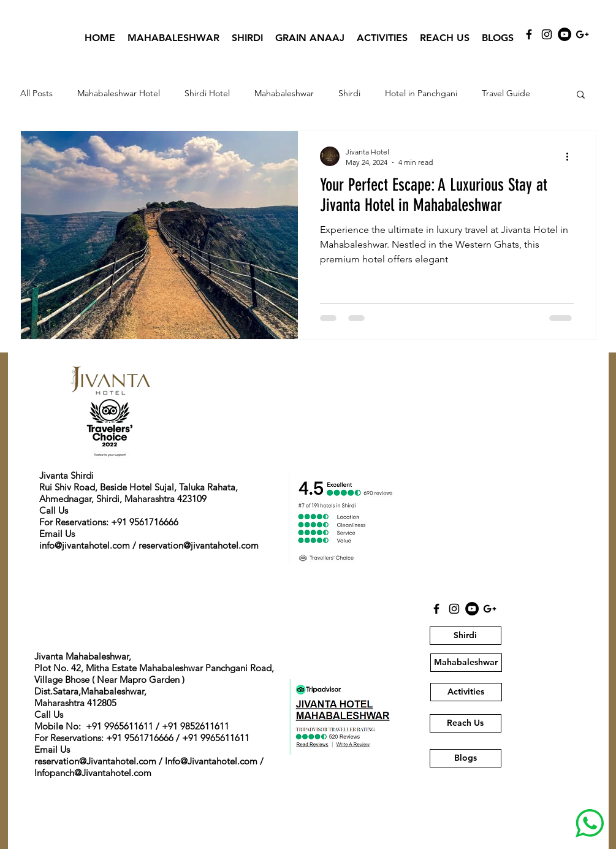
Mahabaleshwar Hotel (119, 93)
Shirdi (349, 93)
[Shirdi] (466, 636)
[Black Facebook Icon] (529, 34)
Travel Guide (506, 93)
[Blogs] (466, 758)
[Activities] (466, 692)
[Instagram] (547, 34)
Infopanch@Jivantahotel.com (93, 773)
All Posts (36, 93)
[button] (581, 95)
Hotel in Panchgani (421, 93)
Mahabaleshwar (284, 93)
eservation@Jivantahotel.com (97, 761)
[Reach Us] (466, 723)
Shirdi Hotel (207, 93)
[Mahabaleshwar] (466, 663)
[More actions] (572, 156)
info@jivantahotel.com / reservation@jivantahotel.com (149, 545)
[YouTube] (565, 34)
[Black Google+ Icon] (582, 34)
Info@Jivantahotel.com (211, 761)
